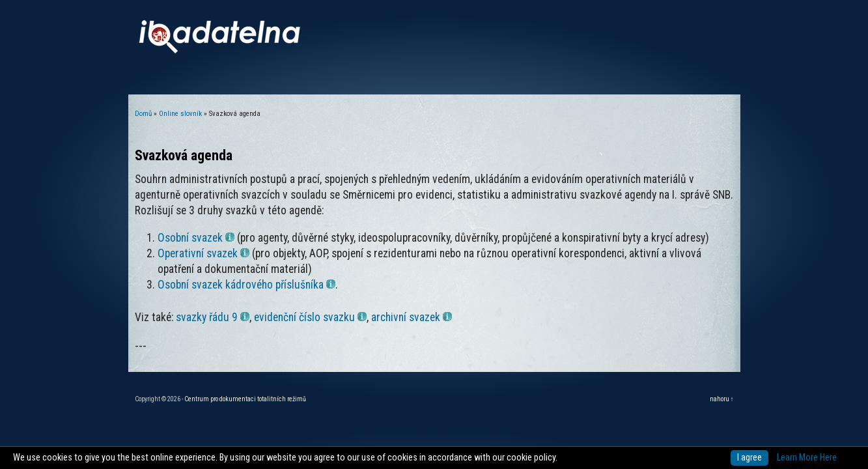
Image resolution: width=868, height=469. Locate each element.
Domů (143, 114)
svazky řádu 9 (213, 317)
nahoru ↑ (722, 399)
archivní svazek (412, 317)
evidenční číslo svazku (310, 317)
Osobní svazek (196, 238)
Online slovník (180, 114)
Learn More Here (807, 458)
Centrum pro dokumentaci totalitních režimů (245, 399)
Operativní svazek (203, 253)
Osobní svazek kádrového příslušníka (246, 285)
